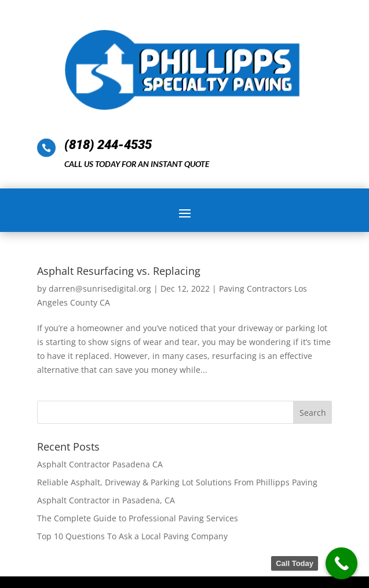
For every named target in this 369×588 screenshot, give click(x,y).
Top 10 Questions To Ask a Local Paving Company (132, 536)
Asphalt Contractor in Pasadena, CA (106, 500)
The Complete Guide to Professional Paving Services (138, 518)
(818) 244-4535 (108, 145)
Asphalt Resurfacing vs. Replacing (119, 271)
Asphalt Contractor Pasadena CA (100, 464)
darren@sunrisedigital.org (100, 288)
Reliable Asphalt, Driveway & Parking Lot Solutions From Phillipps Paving (177, 482)
